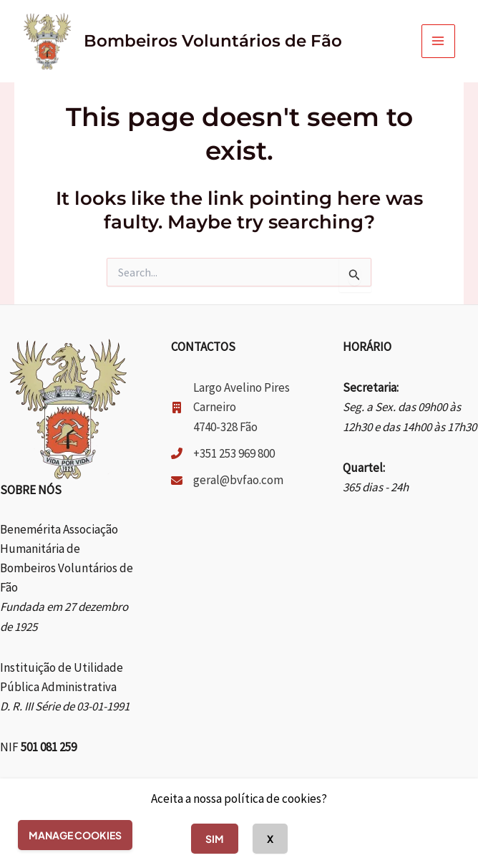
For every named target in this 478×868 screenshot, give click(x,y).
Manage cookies (75, 835)
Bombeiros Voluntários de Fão (213, 41)
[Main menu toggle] (439, 42)
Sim (215, 839)
